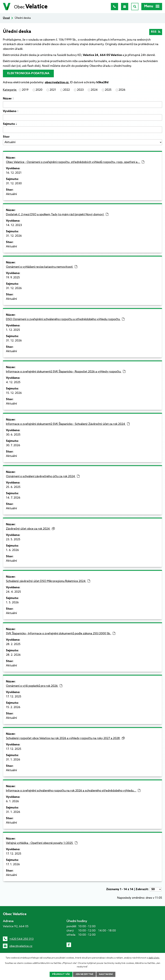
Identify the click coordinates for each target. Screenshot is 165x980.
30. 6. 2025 (13, 435)
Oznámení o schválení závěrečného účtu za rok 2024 (43, 476)
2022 (66, 90)
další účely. (154, 958)
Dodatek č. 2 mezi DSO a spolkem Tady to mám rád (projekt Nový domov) (57, 215)
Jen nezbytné (84, 974)
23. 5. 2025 (13, 539)
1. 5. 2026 (12, 603)
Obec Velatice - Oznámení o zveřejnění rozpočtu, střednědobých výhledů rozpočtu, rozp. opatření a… (75, 162)
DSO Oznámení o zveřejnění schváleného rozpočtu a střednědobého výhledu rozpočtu (65, 319)
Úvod (6, 18)
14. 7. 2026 (13, 498)
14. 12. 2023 (14, 225)
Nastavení (106, 974)
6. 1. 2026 (12, 801)
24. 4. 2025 (13, 592)
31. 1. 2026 (13, 760)
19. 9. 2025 (13, 278)
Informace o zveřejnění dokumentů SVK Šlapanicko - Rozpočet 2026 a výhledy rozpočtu (66, 372)
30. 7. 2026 (13, 445)
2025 (108, 90)
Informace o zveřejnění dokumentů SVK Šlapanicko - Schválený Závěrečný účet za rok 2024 (68, 424)
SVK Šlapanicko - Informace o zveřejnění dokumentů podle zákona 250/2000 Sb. (61, 634)
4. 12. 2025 (13, 382)
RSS (156, 32)
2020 (39, 90)
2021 (53, 90)
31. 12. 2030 (14, 183)
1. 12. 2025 (13, 330)
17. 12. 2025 (14, 697)
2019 (25, 90)
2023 (80, 90)
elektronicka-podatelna (28, 73)
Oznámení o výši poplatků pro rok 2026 (34, 686)
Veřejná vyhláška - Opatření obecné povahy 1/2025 (42, 843)
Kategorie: (10, 90)
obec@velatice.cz (21, 946)
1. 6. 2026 (12, 550)
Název (7, 99)
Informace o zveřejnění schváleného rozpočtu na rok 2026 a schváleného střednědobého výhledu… (73, 791)
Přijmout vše (61, 974)
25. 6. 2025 (13, 487)
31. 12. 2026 (14, 236)
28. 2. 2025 (13, 644)
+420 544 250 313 (21, 939)
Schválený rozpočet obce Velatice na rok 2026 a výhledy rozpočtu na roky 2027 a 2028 (65, 738)
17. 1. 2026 (13, 864)
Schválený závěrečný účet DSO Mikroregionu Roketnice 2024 (48, 581)
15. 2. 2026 (13, 707)
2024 (94, 90)
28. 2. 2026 (13, 655)
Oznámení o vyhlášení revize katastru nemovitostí (42, 267)
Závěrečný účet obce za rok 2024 (30, 529)
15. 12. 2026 (14, 393)
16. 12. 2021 (14, 173)
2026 (122, 90)
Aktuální (11, 194)
